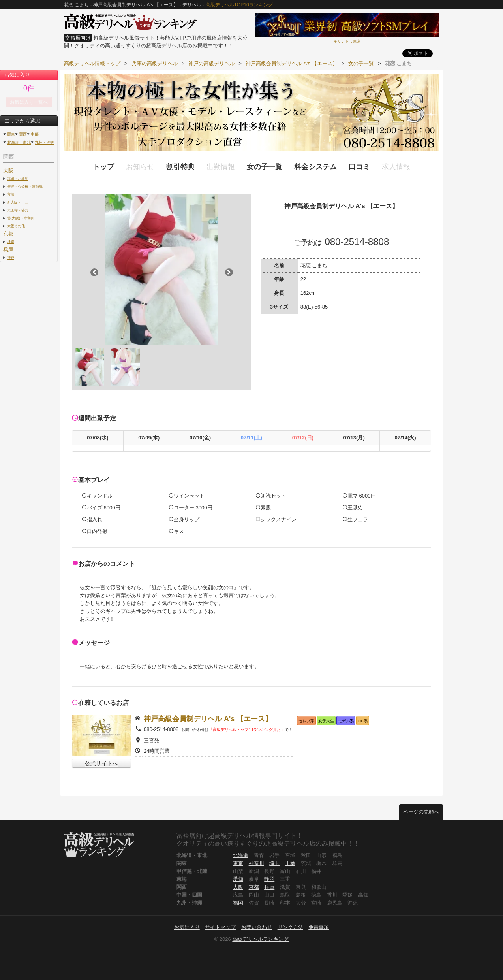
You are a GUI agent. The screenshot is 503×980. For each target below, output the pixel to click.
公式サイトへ (101, 763)
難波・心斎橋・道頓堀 (25, 186)
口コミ (359, 167)
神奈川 (256, 863)
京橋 (11, 194)
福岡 (238, 903)
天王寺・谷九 (18, 210)
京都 (8, 234)
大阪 (8, 171)
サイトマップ (220, 927)
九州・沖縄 (45, 142)
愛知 (238, 879)
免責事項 (319, 927)
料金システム (315, 167)
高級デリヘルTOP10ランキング (239, 5)
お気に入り (187, 927)
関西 (23, 134)
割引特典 (180, 167)
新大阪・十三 (18, 202)
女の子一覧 (265, 167)
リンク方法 (290, 927)
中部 (35, 134)
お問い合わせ (257, 927)
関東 (11, 134)
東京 (238, 863)
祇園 (11, 242)
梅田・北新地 (18, 178)
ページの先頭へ (421, 812)
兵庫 (8, 250)
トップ (103, 167)
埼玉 (274, 863)
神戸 (11, 257)
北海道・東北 (19, 142)
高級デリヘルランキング (260, 939)
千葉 (290, 863)
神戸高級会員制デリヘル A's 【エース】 (208, 719)
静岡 (269, 879)
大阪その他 (16, 226)
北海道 (241, 855)
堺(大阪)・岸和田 (21, 218)
